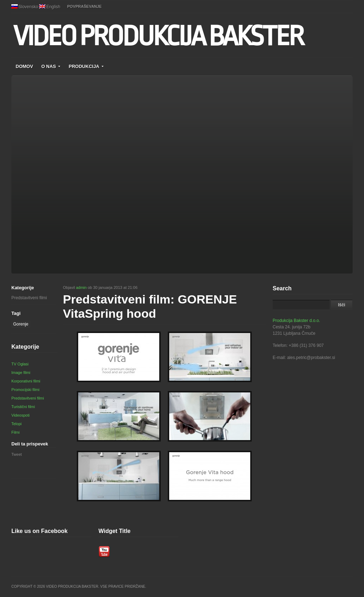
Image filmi (21, 373)
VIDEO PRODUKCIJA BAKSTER (158, 36)
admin (81, 287)
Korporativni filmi (26, 381)
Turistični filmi (23, 407)
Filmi (15, 432)
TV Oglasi (20, 364)
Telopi (17, 424)
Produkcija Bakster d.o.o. (296, 321)
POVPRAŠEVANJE (84, 6)
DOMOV (24, 66)
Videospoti (20, 415)
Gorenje (21, 324)
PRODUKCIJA (86, 66)
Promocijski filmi (25, 390)
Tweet (17, 454)
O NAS (51, 66)
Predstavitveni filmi (29, 298)
